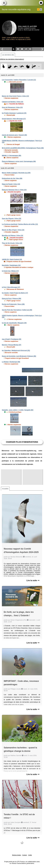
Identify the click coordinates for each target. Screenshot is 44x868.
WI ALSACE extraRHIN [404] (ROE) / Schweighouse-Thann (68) (23, 148)
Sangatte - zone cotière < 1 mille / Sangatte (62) (18, 410)
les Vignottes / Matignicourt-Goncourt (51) (16, 351)
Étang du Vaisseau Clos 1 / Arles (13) (14, 190)
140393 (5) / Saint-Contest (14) (12, 259)
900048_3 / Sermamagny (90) (11, 156)
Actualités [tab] (5, 489)
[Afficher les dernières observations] (12, 59)
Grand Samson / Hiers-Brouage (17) (14, 119)
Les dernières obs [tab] (8, 55)
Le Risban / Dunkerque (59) (11, 362)
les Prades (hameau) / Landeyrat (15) (14, 113)
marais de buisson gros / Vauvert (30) (14, 135)
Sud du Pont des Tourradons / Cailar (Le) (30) (17, 310)
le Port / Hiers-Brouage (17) (11, 287)
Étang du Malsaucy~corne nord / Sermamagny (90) (19, 161)
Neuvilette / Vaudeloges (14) (11, 265)
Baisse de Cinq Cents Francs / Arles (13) (15, 96)
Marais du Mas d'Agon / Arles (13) (13, 230)
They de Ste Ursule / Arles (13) (12, 243)
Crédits (30, 855)
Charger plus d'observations (22, 442)
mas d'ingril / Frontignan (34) (11, 339)
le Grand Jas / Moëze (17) (10, 271)
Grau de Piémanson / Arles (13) (12, 107)
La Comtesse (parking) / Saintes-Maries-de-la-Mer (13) (20, 224)
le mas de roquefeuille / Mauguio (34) (14, 323)
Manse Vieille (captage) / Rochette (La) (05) (16, 173)
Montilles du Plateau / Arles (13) (12, 236)
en (41, 9)
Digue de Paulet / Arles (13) (11, 184)
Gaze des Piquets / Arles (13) (11, 219)
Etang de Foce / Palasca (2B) (11, 299)
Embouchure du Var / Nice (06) (12, 178)
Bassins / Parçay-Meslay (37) (11, 345)
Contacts (24, 855)
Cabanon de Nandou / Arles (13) (12, 102)
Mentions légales (17, 855)
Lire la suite (33, 580)
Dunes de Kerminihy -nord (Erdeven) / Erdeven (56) (19, 356)
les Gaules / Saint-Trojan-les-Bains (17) (15, 293)
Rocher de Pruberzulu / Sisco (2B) (13, 304)
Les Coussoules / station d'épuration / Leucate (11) (19, 80)
